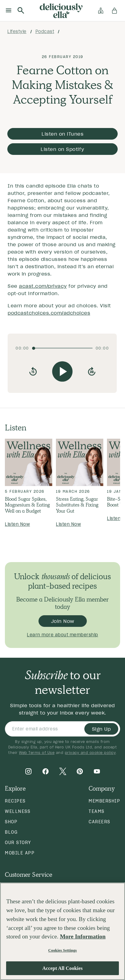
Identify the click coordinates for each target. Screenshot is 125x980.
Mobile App (20, 853)
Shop (11, 822)
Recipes (15, 801)
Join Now (63, 621)
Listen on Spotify (63, 149)
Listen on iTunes (63, 134)
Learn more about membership (63, 635)
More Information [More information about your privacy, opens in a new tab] (83, 936)
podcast (45, 31)
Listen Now (17, 524)
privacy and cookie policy (90, 753)
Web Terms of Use (37, 753)
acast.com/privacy (43, 286)
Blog (11, 832)
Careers (99, 822)
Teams (97, 811)
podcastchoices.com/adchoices (49, 313)
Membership (104, 801)
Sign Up (101, 729)
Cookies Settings (63, 950)
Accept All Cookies (63, 968)
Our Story (18, 843)
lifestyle (17, 31)
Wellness (18, 811)
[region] (63, 931)
